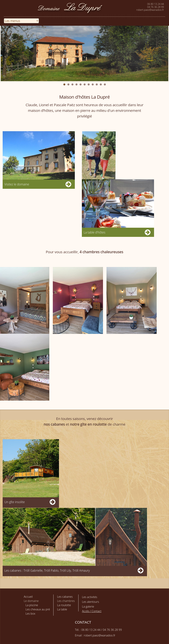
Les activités (90, 597)
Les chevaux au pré (38, 609)
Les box (30, 614)
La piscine (32, 605)
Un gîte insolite (15, 502)
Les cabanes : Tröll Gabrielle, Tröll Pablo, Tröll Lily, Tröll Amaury (47, 570)
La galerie (88, 606)
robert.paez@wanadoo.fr (150, 10)
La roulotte (64, 605)
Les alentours (91, 602)
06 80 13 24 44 (155, 4)
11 (105, 84)
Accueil (28, 597)
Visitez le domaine (17, 184)
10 (101, 84)
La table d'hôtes (94, 232)
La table (62, 609)
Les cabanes (65, 597)
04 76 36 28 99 (155, 7)
